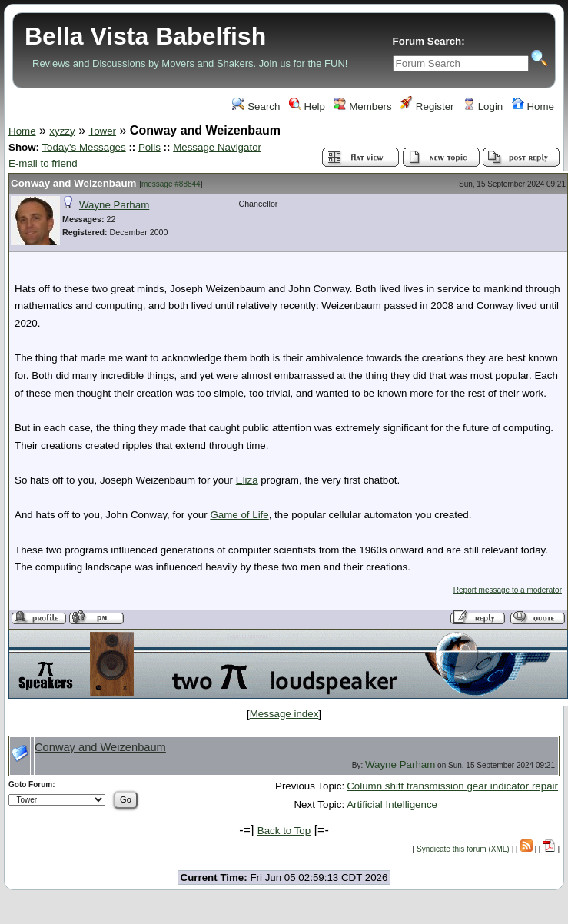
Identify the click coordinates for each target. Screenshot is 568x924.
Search (256, 106)
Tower (102, 131)
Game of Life (239, 515)
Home (533, 106)
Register (427, 106)
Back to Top (284, 831)
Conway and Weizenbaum (73, 183)
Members (362, 106)
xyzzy (62, 131)
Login (483, 106)
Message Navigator (217, 147)
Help (307, 106)
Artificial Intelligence (392, 804)
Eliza (247, 480)
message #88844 (171, 184)
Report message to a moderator (508, 590)
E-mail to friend (43, 163)
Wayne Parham (114, 205)
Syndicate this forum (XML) (463, 849)
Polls (149, 147)
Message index (284, 714)
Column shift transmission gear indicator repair (452, 786)
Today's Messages (83, 147)
